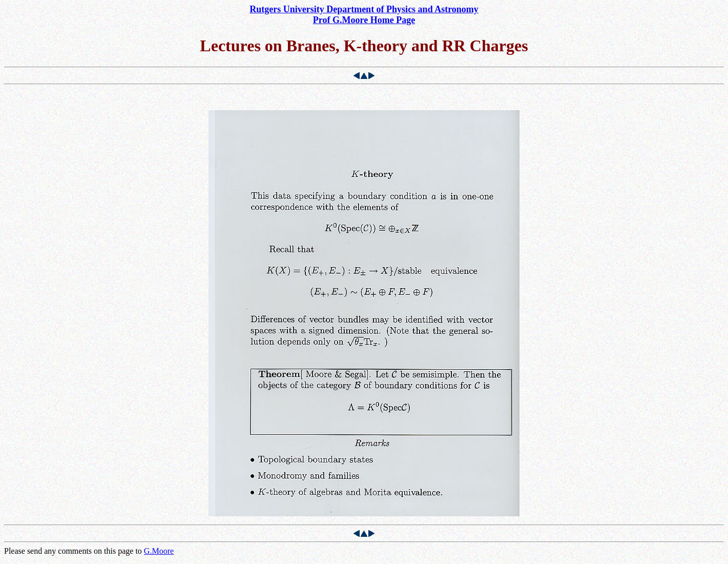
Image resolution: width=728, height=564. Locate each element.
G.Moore (159, 551)
